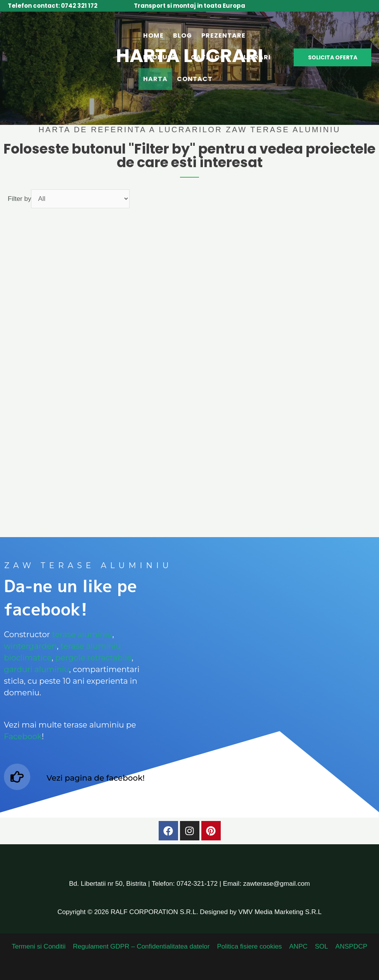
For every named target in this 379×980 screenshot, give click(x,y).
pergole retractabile (94, 658)
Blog (183, 35)
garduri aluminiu (36, 669)
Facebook (23, 736)
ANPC (298, 946)
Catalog (208, 57)
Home (153, 35)
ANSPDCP (350, 946)
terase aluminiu (82, 634)
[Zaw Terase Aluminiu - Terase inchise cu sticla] (61, 57)
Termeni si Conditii (41, 946)
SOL (320, 946)
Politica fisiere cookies (250, 946)
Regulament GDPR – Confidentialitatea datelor (142, 946)
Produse (159, 57)
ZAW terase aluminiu (88, 565)
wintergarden (30, 646)
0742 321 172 (79, 6)
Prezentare (223, 35)
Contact (195, 79)
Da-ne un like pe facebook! (70, 598)
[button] (332, 57)
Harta (155, 79)
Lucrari (255, 57)
